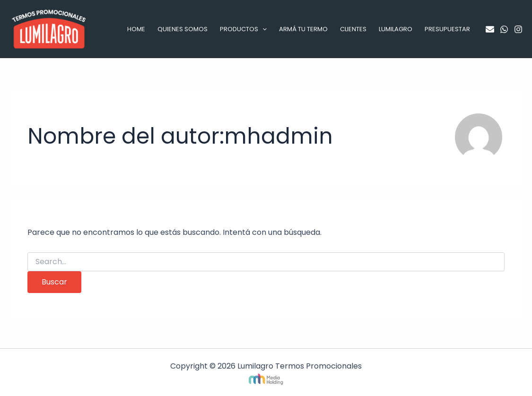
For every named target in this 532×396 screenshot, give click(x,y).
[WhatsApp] (504, 29)
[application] (262, 29)
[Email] (490, 29)
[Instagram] (518, 29)
